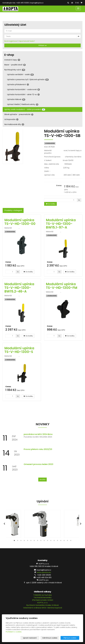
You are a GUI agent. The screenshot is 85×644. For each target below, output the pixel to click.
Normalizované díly (14, 124)
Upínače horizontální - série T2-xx (23, 94)
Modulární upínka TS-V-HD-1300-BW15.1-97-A (61, 224)
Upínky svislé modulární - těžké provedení (25, 109)
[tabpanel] (42, 524)
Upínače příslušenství (18, 84)
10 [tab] (44, 541)
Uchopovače (11, 119)
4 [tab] (24, 541)
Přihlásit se (43, 45)
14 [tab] (57, 541)
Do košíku (50, 204)
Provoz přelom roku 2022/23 (38, 449)
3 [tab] (21, 541)
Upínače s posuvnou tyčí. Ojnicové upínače (28, 79)
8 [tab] (38, 541)
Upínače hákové (16, 99)
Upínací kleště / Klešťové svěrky (23, 104)
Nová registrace (11, 41)
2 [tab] (18, 541)
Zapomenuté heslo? (27, 41)
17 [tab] (67, 541)
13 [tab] (54, 541)
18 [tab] (71, 541)
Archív (42, 480)
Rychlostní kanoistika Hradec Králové (42, 605)
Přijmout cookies (71, 638)
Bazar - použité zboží (15, 65)
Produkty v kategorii (13, 210)
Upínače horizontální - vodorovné (23, 89)
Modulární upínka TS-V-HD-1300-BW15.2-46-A (19, 288)
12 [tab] (51, 541)
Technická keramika (42, 598)
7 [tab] (34, 541)
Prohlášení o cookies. (14, 632)
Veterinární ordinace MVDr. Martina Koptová (43, 608)
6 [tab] (31, 541)
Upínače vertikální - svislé (20, 74)
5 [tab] (28, 541)
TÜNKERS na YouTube (42, 595)
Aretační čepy (12, 60)
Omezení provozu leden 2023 (38, 464)
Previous (4, 524)
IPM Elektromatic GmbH (43, 600)
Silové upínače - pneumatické (19, 114)
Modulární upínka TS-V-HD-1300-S (19, 350)
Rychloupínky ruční (15, 70)
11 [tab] (47, 541)
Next (81, 524)
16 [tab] (64, 541)
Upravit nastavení (34, 638)
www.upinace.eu (44, 572)
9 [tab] (41, 541)
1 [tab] (14, 541)
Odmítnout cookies (53, 638)
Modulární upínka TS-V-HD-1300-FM (62, 286)
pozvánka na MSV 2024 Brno (38, 434)
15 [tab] (61, 541)
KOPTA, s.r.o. (43, 603)
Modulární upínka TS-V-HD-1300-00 (20, 222)
